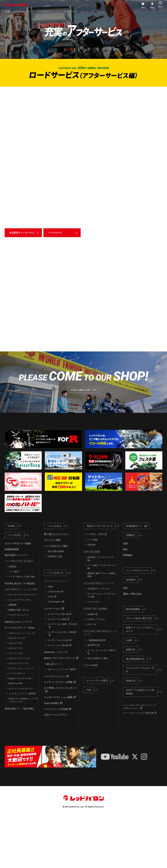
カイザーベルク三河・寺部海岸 (62, 683)
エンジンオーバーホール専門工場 (102, 702)
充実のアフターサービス (23, 11)
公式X (51, 647)
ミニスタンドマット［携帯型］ (23, 744)
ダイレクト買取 (52, 591)
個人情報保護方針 (137, 709)
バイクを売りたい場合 (56, 596)
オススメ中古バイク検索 (18, 594)
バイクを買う (16, 585)
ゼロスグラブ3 (15, 694)
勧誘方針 (132, 700)
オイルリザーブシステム (20, 650)
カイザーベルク (52, 659)
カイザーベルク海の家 (58, 696)
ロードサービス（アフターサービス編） (102, 646)
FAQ (90, 740)
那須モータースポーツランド (59, 709)
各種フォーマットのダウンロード (142, 680)
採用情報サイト (134, 576)
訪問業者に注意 (55, 607)
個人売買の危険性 (56, 602)
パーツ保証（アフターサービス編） (102, 617)
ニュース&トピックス (139, 621)
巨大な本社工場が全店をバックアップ (100, 683)
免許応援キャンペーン (17, 606)
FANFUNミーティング (56, 703)
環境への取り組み (132, 644)
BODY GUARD (16, 734)
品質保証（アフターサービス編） (101, 609)
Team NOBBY (51, 754)
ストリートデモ (16, 704)
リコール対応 (91, 716)
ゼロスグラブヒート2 (18, 714)
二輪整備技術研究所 (97, 691)
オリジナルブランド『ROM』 (20, 678)
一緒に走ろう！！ (53, 714)
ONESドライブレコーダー (21, 729)
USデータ (92, 675)
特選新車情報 (12, 600)
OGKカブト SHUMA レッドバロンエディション (23, 751)
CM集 (130, 691)
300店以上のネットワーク (19, 672)
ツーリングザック (17, 724)
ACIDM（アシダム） (97, 670)
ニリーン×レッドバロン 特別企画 (138, 763)
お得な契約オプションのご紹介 (21, 640)
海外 (125, 600)
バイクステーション (55, 727)
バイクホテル (94, 652)
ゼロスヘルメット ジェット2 (22, 684)
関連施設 (128, 606)
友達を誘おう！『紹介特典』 (20, 759)
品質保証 (13, 617)
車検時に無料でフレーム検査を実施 (102, 625)
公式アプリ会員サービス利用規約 (142, 742)
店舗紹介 (132, 585)
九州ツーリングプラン (56, 765)
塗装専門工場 (94, 696)
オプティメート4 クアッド (21, 739)
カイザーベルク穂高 (57, 670)
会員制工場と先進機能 (95, 659)
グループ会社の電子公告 (140, 669)
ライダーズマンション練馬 (58, 748)
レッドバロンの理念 (99, 731)
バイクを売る (56, 576)
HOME (8, 11)
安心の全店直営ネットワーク (99, 634)
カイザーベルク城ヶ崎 (58, 665)
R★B (50, 637)
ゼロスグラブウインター (20, 709)
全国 (125, 594)
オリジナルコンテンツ (56, 632)
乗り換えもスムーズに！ (57, 585)
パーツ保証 (14, 622)
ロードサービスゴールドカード (23, 645)
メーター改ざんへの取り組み (22, 627)
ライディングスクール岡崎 (58, 733)
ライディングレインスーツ (21, 719)
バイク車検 (92, 590)
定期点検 (91, 595)
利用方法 (132, 731)
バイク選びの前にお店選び (19, 611)
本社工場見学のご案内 (98, 709)
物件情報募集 (135, 659)
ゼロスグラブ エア (17, 689)
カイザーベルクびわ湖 (58, 691)
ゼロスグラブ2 (15, 699)
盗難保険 (13, 655)
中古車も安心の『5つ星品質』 (21, 634)
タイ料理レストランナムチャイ (61, 738)
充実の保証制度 (92, 602)
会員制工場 (92, 665)
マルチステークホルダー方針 (142, 720)
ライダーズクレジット (19, 665)
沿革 (125, 638)
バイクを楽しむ (57, 623)
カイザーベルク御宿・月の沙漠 (62, 675)
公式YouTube (54, 642)
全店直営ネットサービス (99, 639)
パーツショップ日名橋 (56, 759)
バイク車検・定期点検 (95, 585)
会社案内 (132, 630)
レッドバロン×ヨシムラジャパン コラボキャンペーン (139, 757)
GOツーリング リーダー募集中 (62, 720)
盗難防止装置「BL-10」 (20, 660)
